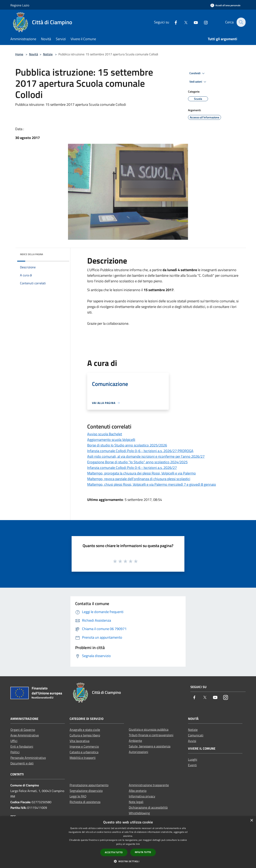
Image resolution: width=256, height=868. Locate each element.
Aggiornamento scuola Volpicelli (111, 440)
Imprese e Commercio (84, 746)
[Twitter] (183, 22)
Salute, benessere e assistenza (150, 746)
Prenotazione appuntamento (89, 785)
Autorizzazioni (138, 752)
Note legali (136, 802)
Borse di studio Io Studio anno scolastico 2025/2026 (127, 445)
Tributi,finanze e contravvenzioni (151, 735)
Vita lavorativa (79, 741)
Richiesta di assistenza (85, 802)
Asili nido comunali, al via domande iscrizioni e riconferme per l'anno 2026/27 (146, 456)
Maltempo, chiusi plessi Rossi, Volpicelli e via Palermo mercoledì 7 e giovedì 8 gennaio (152, 484)
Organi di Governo (23, 730)
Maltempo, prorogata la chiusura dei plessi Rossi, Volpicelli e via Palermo (141, 473)
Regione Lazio (20, 5)
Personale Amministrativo (28, 758)
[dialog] (128, 842)
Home (19, 54)
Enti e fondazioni (22, 746)
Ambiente (135, 741)
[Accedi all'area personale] (225, 5)
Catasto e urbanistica (84, 752)
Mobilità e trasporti (83, 758)
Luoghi (193, 759)
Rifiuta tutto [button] (143, 852)
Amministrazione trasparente (149, 785)
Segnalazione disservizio (86, 791)
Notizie (48, 54)
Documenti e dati (22, 763)
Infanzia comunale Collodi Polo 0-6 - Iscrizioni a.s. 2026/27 (132, 468)
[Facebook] (173, 22)
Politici (15, 752)
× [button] (251, 821)
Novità (33, 54)
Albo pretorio (138, 791)
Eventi (192, 765)
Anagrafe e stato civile (85, 730)
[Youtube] (193, 22)
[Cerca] (241, 22)
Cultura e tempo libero (85, 735)
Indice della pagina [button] (31, 254)
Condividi (198, 73)
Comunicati (196, 735)
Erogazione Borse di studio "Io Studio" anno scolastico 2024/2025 (137, 462)
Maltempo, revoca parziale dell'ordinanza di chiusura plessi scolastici (139, 479)
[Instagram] (203, 22)
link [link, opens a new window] (138, 844)
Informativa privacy (142, 796)
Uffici (14, 741)
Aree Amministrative (25, 735)
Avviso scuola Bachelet (105, 434)
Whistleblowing (139, 813)
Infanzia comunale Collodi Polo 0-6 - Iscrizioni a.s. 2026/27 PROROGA (140, 451)
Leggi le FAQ (78, 796)
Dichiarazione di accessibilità (148, 807)
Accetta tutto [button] (114, 852)
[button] (128, 861)
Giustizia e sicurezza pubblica (149, 729)
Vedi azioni (198, 82)
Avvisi (192, 741)
